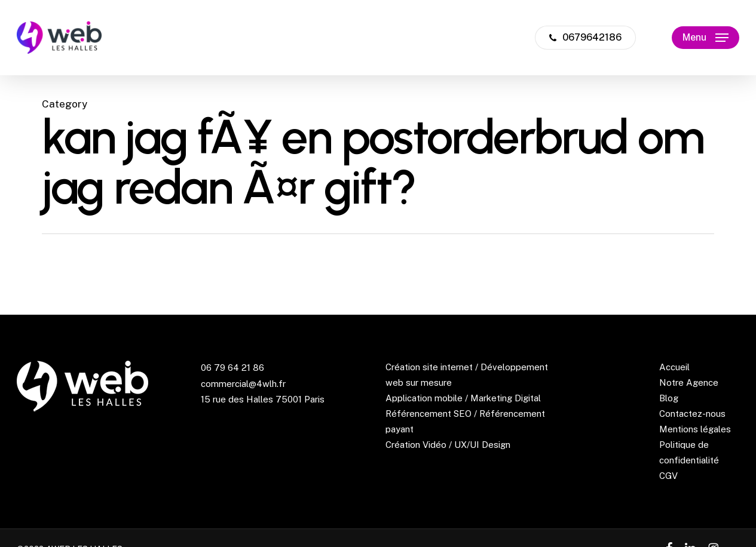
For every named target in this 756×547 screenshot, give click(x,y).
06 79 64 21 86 (232, 368)
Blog (669, 398)
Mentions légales (695, 429)
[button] (706, 38)
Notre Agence (689, 382)
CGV (668, 476)
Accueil (674, 367)
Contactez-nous (692, 414)
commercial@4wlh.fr (243, 384)
